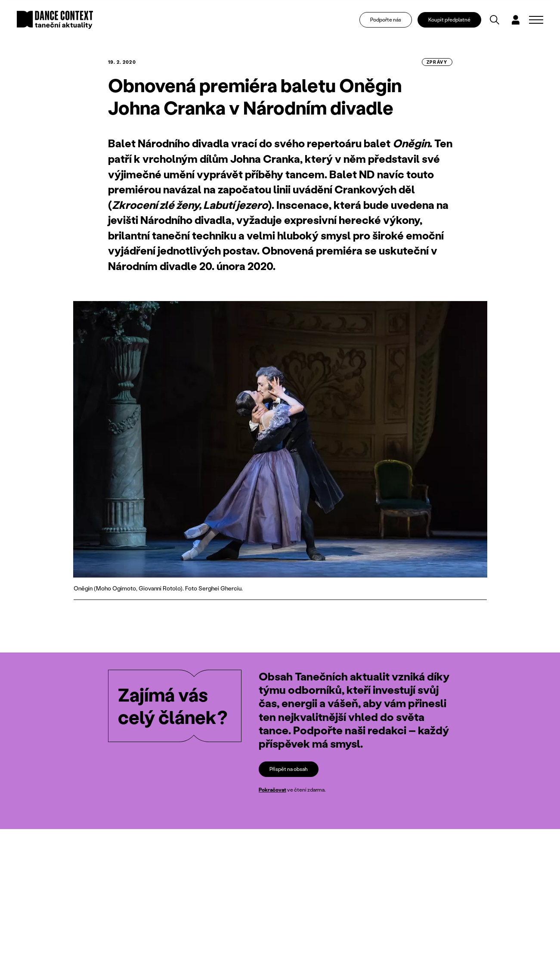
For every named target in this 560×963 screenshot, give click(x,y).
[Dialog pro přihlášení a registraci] (516, 20)
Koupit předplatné (449, 20)
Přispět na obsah (289, 769)
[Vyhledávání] (495, 20)
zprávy (437, 62)
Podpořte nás (386, 20)
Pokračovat (272, 790)
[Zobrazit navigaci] (536, 20)
